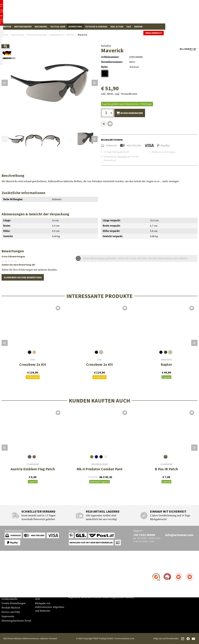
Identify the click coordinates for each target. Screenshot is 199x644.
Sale (129, 27)
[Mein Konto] (154, 13)
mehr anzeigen (171, 181)
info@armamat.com (179, 535)
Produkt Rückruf (11, 608)
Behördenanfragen (46, 586)
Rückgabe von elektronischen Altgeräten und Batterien (50, 607)
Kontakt (6, 573)
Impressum (8, 616)
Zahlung (6, 582)
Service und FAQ (11, 612)
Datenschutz (42, 590)
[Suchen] (110, 13)
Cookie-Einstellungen (14, 603)
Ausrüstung (75, 27)
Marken (138, 27)
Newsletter (8, 595)
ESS (33, 360)
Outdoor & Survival (96, 27)
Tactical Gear (58, 27)
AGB (37, 599)
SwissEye (106, 46)
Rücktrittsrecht (43, 595)
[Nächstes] (95, 83)
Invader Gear (100, 464)
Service (7, 567)
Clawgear (33, 464)
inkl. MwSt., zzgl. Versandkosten (119, 94)
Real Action (117, 27)
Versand (122, 157)
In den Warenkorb (130, 113)
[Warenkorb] (180, 13)
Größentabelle (9, 599)
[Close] (140, 3)
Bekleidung (41, 27)
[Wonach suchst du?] (84, 13)
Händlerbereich (187, 27)
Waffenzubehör (23, 27)
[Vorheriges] (5, 83)
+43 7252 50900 (144, 535)
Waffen (7, 27)
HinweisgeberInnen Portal (16, 621)
